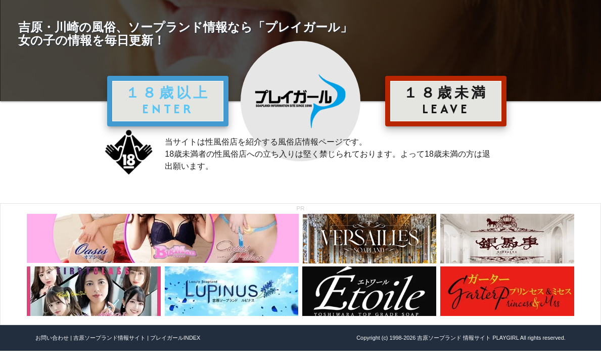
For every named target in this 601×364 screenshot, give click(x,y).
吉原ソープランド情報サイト (109, 338)
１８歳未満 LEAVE (446, 101)
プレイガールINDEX (175, 338)
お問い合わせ (52, 338)
